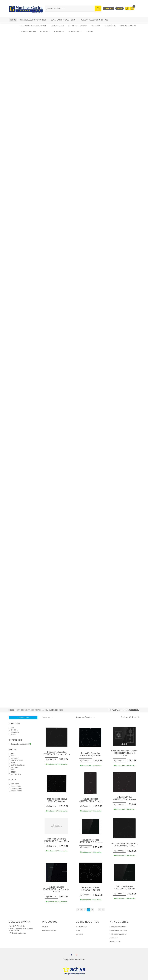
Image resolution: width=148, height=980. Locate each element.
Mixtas (12, 735)
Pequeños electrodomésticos (94, 20)
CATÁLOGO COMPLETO (50, 930)
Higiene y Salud (76, 32)
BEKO (12, 756)
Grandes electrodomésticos (33, 20)
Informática (110, 26)
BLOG (78, 930)
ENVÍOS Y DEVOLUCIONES (118, 927)
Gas (11, 728)
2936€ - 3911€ (15, 791)
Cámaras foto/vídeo (78, 26)
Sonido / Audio (57, 26)
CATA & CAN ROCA (17, 765)
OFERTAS (45, 927)
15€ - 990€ (14, 784)
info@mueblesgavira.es (17, 933)
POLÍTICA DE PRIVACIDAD (118, 934)
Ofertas (109, 8)
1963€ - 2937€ (15, 789)
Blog (119, 8)
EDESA (12, 772)
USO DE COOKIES (115, 942)
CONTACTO (80, 934)
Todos (13, 20)
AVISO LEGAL (114, 938)
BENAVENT (14, 758)
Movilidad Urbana (128, 26)
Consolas (45, 32)
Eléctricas (13, 730)
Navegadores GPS (28, 32)
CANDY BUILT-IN (16, 761)
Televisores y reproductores (33, 26)
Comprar (51, 759)
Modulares (14, 732)
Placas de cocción (54, 710)
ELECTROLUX (15, 774)
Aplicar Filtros (23, 718)
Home (11, 710)
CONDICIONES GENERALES (118, 930)
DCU (12, 770)
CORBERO (14, 767)
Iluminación (59, 32)
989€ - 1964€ (15, 786)
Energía (90, 32)
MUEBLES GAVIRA (82, 927)
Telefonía (96, 26)
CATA (12, 763)
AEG (12, 754)
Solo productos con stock (20, 744)
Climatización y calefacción (63, 20)
